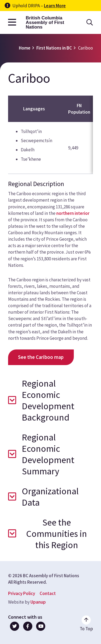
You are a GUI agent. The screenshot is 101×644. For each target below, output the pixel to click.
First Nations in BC (54, 48)
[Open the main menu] (12, 22)
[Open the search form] (90, 22)
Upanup (38, 602)
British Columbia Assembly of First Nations (45, 22)
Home (25, 48)
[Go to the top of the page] (86, 624)
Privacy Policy (22, 593)
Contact (48, 593)
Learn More (55, 6)
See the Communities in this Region (57, 534)
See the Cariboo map (41, 357)
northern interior (73, 213)
